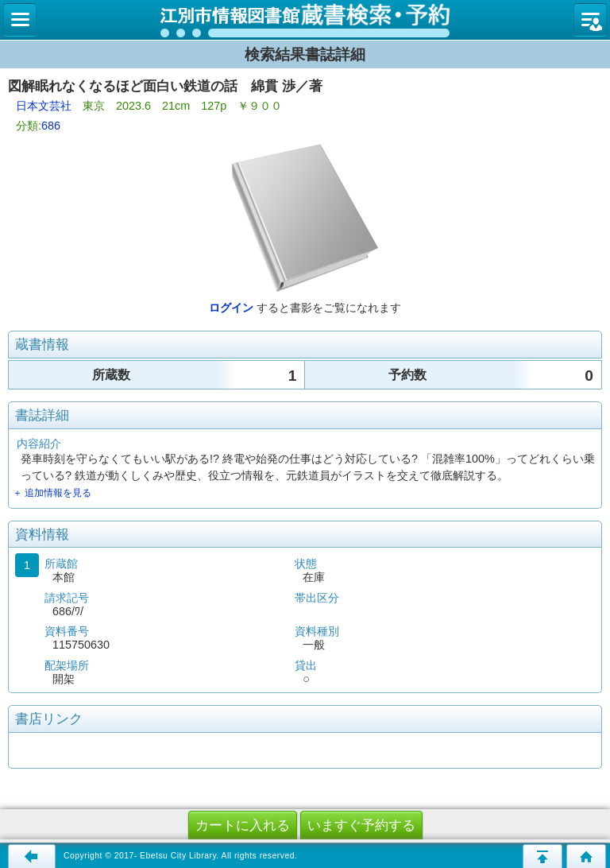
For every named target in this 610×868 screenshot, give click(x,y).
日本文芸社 (44, 106)
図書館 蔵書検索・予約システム (305, 20)
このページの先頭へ (542, 856)
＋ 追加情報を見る (52, 493)
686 (51, 126)
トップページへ (586, 856)
